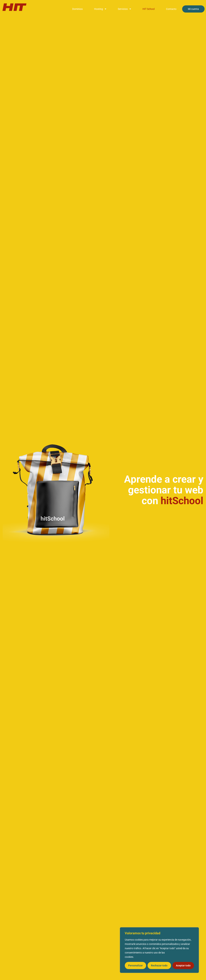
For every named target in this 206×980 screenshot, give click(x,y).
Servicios (124, 9)
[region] (159, 950)
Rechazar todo (159, 965)
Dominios (77, 9)
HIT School (149, 9)
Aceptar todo (183, 965)
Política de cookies (145, 957)
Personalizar (135, 965)
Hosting (100, 9)
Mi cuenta (193, 9)
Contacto (171, 9)
